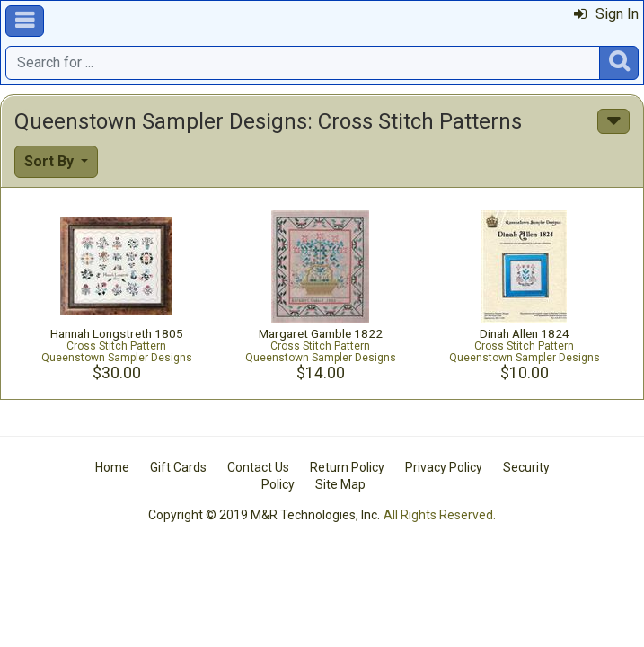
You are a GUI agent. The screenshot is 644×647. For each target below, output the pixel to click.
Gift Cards (178, 467)
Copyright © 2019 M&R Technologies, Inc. (264, 515)
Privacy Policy (444, 467)
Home (112, 467)
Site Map (340, 484)
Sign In (606, 14)
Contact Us (258, 467)
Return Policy (347, 467)
